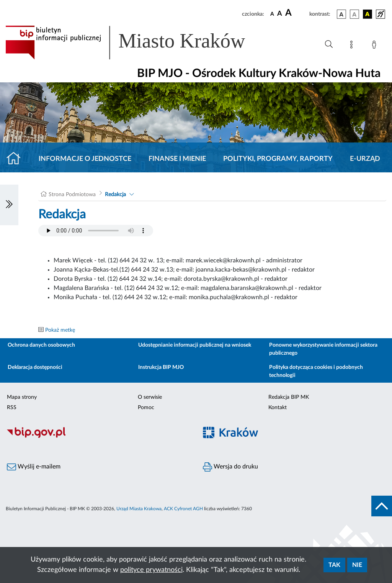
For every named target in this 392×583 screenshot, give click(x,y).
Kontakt (278, 408)
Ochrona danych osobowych (41, 345)
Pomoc (146, 408)
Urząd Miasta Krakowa (139, 509)
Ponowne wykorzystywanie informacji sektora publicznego (323, 349)
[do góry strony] (382, 506)
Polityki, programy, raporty (278, 159)
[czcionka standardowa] (272, 14)
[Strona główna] (17, 159)
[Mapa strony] (353, 46)
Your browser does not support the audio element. (96, 231)
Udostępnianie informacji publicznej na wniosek (195, 345)
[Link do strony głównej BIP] (136, 43)
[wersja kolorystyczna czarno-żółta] (367, 14)
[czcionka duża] (296, 13)
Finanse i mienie (177, 159)
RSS (12, 408)
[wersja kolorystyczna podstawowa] (341, 14)
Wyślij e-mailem (34, 467)
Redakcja (115, 195)
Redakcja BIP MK (289, 397)
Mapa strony (22, 397)
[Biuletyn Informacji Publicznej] (98, 437)
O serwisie (150, 397)
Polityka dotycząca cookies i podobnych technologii (316, 371)
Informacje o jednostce (85, 159)
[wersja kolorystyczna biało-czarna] (354, 14)
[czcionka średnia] (280, 14)
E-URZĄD (365, 159)
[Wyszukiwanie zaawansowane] (329, 44)
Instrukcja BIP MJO (161, 367)
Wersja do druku (230, 467)
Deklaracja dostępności (35, 367)
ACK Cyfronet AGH (183, 509)
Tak (334, 565)
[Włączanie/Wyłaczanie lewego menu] (9, 205)
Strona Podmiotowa (72, 195)
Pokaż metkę (60, 330)
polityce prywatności (151, 570)
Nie (357, 565)
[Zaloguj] (376, 46)
